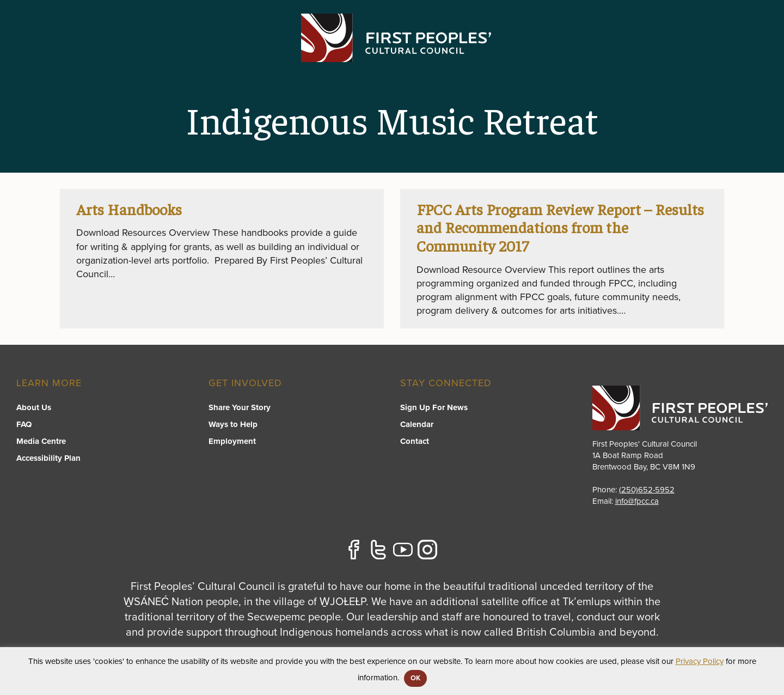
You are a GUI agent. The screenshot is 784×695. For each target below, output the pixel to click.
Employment (232, 441)
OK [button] (415, 678)
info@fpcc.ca (637, 501)
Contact (748, 52)
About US (638, 52)
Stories (694, 52)
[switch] (390, 63)
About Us (34, 407)
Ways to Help (233, 424)
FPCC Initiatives (466, 52)
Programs (390, 52)
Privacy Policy (700, 661)
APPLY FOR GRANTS (715, 23)
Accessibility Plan (48, 458)
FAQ (24, 424)
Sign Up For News (434, 407)
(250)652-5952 (647, 490)
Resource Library (559, 52)
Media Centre (41, 441)
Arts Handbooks (129, 209)
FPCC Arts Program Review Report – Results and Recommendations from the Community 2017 (561, 227)
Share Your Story (240, 407)
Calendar (417, 424)
